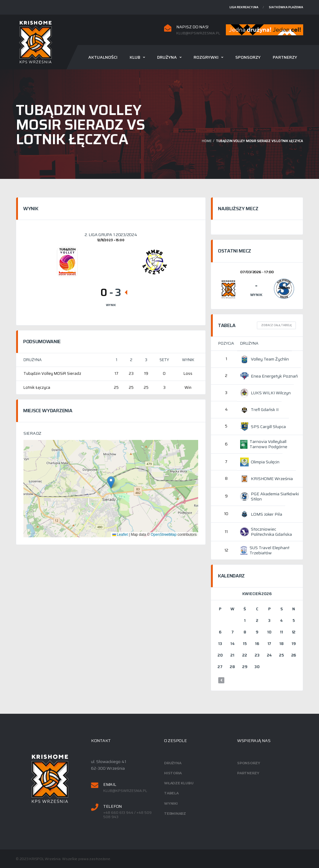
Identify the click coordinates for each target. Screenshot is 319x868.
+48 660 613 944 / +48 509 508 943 (127, 815)
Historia (173, 773)
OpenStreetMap (164, 535)
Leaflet (120, 535)
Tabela (171, 793)
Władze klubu (179, 783)
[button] (111, 482)
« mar (221, 680)
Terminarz (175, 814)
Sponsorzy (248, 57)
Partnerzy (285, 57)
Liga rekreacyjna (244, 7)
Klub (135, 57)
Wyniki (171, 804)
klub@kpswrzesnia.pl (198, 33)
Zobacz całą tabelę (276, 325)
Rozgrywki (206, 57)
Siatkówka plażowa (286, 7)
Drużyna (167, 57)
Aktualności (103, 57)
